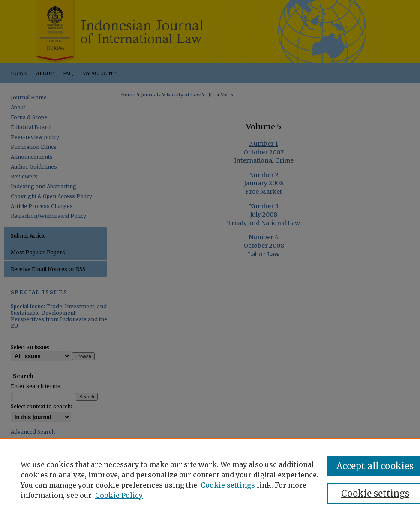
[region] (210, 479)
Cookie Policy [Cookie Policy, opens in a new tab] (119, 495)
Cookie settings (228, 485)
